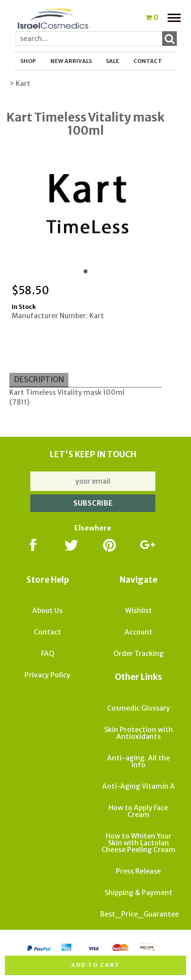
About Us (47, 611)
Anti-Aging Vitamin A (138, 786)
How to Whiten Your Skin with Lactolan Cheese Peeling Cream (138, 843)
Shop (28, 61)
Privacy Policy (47, 675)
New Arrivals (71, 61)
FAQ (48, 653)
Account (138, 632)
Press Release (138, 871)
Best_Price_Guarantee (139, 914)
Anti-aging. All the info (138, 761)
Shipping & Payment (138, 893)
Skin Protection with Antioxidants (138, 733)
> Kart (20, 83)
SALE (113, 61)
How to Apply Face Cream (138, 811)
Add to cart (95, 965)
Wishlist (138, 611)
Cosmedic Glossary (138, 708)
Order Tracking (138, 653)
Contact (148, 61)
